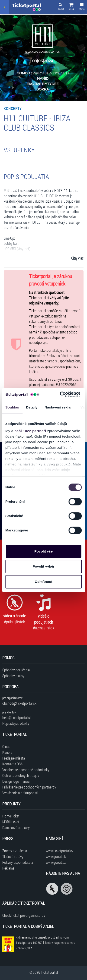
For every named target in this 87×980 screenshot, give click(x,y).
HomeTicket (11, 816)
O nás (6, 746)
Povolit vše (43, 551)
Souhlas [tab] (12, 407)
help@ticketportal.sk (17, 718)
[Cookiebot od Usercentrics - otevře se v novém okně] (61, 394)
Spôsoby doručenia (16, 670)
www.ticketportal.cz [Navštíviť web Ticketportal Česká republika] (60, 851)
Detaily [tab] (32, 407)
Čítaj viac (77, 258)
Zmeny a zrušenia (15, 851)
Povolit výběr (43, 566)
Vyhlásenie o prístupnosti (20, 793)
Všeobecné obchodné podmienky (26, 770)
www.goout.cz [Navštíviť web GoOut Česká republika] (56, 862)
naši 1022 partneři (30, 431)
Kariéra (7, 752)
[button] (71, 7)
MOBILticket (11, 822)
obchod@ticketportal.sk (19, 703)
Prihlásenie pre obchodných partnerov (29, 787)
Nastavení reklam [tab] (59, 407)
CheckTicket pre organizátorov (24, 915)
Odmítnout (44, 582)
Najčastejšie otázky (16, 723)
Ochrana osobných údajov (21, 775)
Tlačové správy (13, 856)
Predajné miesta (14, 758)
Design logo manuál (16, 781)
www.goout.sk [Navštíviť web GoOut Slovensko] (56, 856)
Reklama (8, 868)
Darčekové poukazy (16, 828)
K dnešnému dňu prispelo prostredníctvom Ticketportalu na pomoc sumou (45, 943)
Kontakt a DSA (13, 764)
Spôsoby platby (13, 676)
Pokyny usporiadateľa (18, 862)
